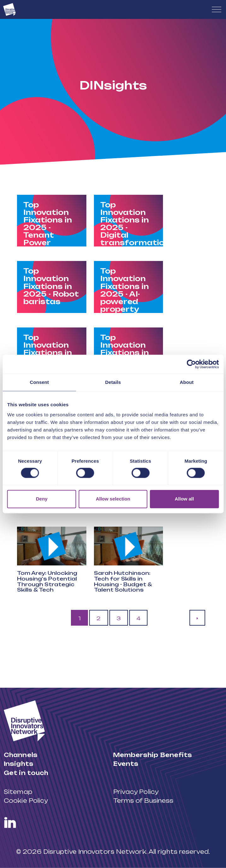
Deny (42, 499)
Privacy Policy (136, 792)
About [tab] (187, 382)
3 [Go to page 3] (119, 618)
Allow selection (113, 499)
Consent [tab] (39, 382)
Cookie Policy (26, 801)
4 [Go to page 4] (138, 618)
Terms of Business (143, 801)
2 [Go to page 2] (99, 618)
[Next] (197, 618)
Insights (19, 764)
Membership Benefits (153, 755)
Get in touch (26, 773)
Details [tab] (113, 382)
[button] (52, 546)
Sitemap (18, 792)
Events (126, 764)
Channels (21, 755)
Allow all (184, 499)
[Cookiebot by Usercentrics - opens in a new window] (191, 364)
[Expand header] (217, 9)
